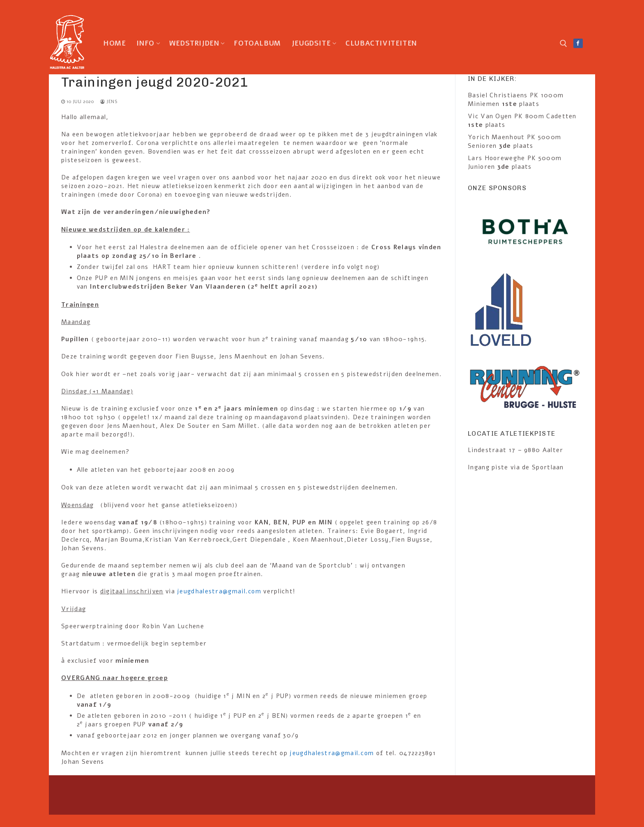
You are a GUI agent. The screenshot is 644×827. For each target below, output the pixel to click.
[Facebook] (578, 43)
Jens (109, 102)
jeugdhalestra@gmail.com (219, 591)
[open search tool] (563, 44)
